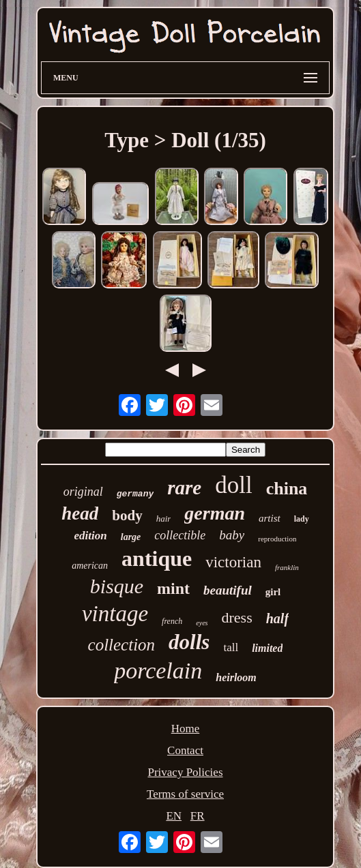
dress (237, 617)
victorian (233, 562)
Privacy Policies (185, 772)
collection (122, 645)
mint (173, 588)
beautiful (228, 590)
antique (157, 558)
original (83, 492)
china (287, 489)
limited (267, 648)
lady (302, 519)
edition (91, 536)
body (127, 515)
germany (135, 494)
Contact (185, 750)
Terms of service (185, 794)
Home (186, 729)
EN (174, 816)
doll (233, 485)
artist (270, 518)
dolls (189, 642)
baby (232, 535)
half (277, 618)
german (215, 513)
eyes (202, 623)
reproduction (277, 539)
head (80, 513)
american (90, 566)
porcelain (158, 671)
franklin (287, 567)
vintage (115, 614)
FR (198, 816)
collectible (180, 535)
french (172, 621)
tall (231, 647)
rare (184, 488)
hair (164, 519)
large (131, 537)
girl (273, 592)
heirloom (236, 677)
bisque (117, 586)
